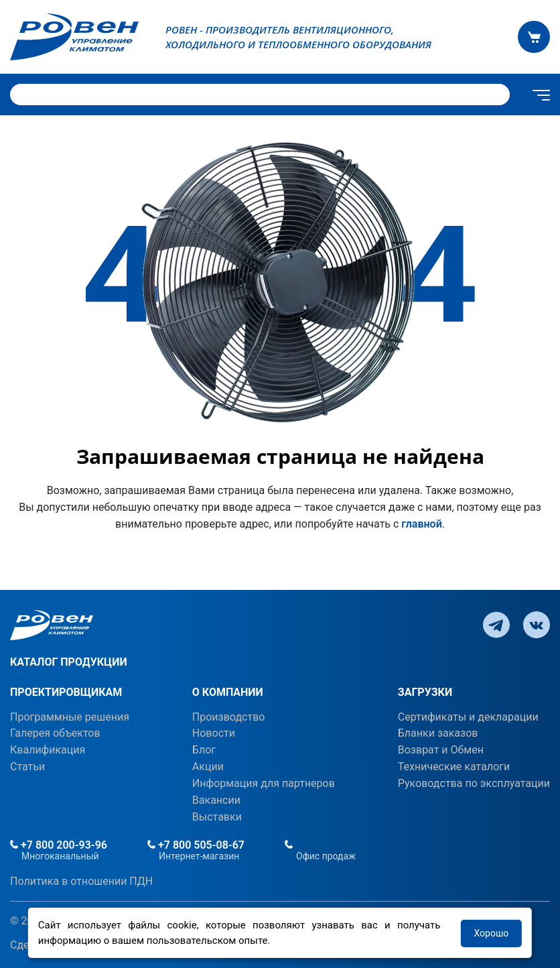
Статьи (27, 767)
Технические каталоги (454, 767)
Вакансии (216, 800)
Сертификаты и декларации (468, 717)
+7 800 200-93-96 (59, 845)
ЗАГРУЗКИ (425, 692)
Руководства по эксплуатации (474, 783)
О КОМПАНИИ (228, 692)
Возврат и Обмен (441, 750)
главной (421, 524)
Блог (204, 750)
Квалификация (48, 750)
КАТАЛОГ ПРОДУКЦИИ (69, 662)
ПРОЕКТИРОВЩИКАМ (66, 692)
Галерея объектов (55, 733)
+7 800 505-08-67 (196, 845)
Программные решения (70, 717)
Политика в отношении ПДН (81, 881)
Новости (214, 733)
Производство (229, 717)
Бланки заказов (438, 733)
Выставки (217, 817)
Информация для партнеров (264, 783)
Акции (208, 767)
